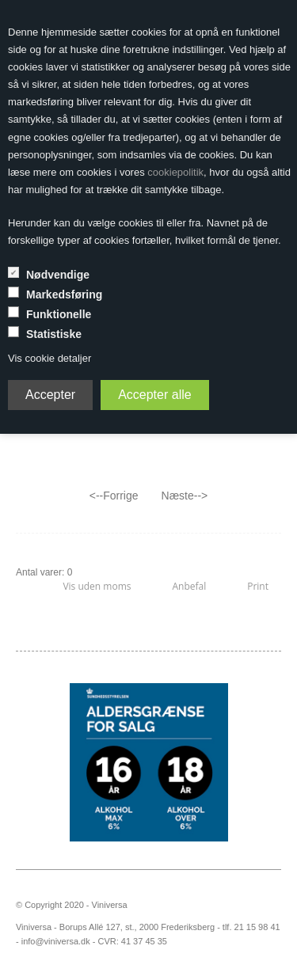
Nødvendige (58, 275)
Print (258, 586)
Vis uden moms (97, 586)
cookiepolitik (175, 172)
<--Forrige (114, 496)
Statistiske (54, 334)
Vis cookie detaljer (49, 358)
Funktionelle (59, 314)
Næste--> (185, 496)
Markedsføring (64, 294)
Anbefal (189, 586)
